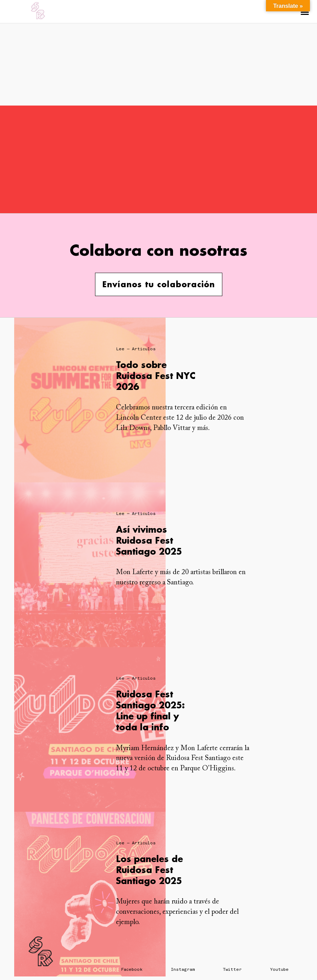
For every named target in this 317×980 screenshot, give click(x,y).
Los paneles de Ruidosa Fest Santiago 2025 (149, 870)
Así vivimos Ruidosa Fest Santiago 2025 (149, 540)
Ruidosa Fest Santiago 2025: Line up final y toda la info (150, 711)
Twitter (232, 969)
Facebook (132, 969)
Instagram (183, 969)
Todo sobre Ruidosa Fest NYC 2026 (156, 376)
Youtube (279, 969)
